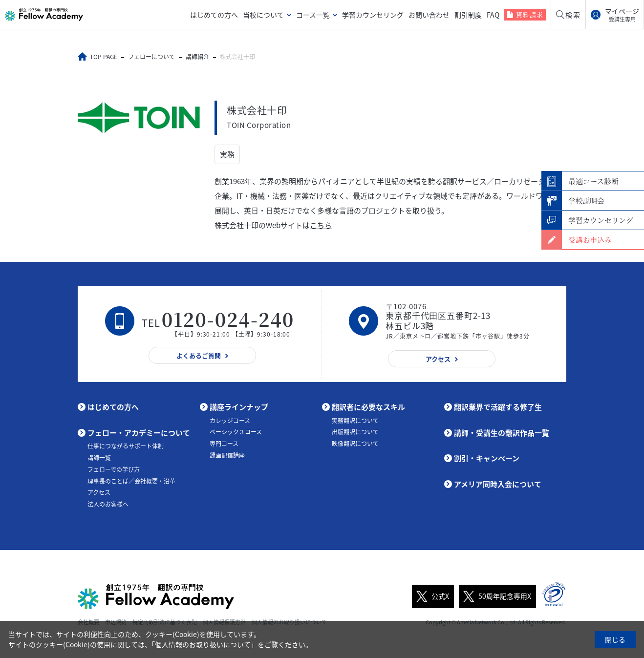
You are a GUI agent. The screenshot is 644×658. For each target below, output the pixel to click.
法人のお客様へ (108, 504)
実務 (227, 154)
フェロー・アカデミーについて (139, 433)
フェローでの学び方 (114, 469)
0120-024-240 (228, 319)
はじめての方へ (214, 15)
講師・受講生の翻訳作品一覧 (502, 433)
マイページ (622, 15)
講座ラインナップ (239, 407)
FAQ (493, 15)
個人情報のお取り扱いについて (203, 644)
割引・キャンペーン (487, 458)
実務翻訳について (355, 421)
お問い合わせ (429, 15)
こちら (321, 225)
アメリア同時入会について (498, 484)
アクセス (99, 492)
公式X (430, 596)
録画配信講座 (227, 455)
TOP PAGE (104, 57)
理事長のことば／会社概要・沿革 (131, 481)
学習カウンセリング (373, 15)
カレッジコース (230, 421)
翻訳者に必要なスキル (368, 407)
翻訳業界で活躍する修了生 (498, 407)
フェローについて (151, 57)
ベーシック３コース (236, 432)
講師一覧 (99, 458)
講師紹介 (197, 57)
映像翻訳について (355, 444)
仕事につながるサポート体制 (126, 446)
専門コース (224, 444)
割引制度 (468, 15)
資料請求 (530, 14)
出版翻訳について (355, 432)
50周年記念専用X (495, 596)
